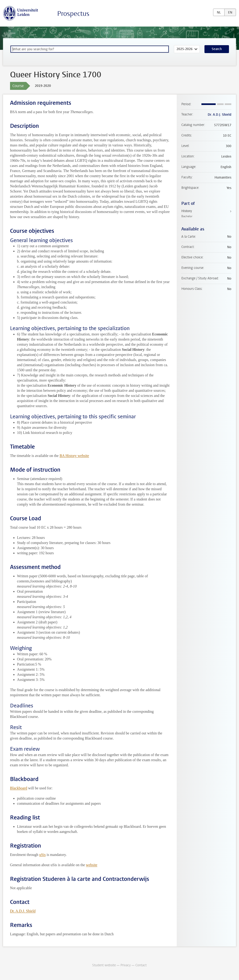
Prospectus (73, 14)
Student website (104, 965)
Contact (141, 965)
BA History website (74, 456)
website (92, 865)
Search (217, 49)
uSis (42, 855)
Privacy (126, 965)
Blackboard (19, 788)
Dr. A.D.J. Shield (23, 911)
